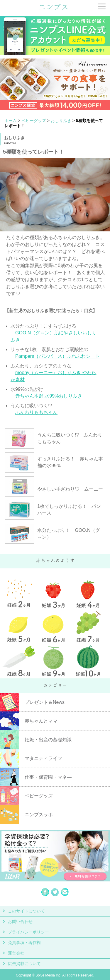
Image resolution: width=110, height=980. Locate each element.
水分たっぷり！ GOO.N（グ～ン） (68, 534)
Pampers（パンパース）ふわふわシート (57, 356)
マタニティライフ (43, 758)
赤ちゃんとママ (41, 721)
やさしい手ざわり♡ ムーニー (70, 489)
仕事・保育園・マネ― (48, 777)
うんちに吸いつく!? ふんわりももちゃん (70, 438)
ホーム (11, 121)
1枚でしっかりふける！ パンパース (69, 510)
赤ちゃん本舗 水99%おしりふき (49, 396)
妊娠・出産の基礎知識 (48, 740)
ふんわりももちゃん (36, 412)
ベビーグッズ (34, 121)
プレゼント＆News (45, 702)
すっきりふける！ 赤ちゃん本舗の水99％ (70, 462)
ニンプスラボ (39, 815)
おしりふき (61, 121)
